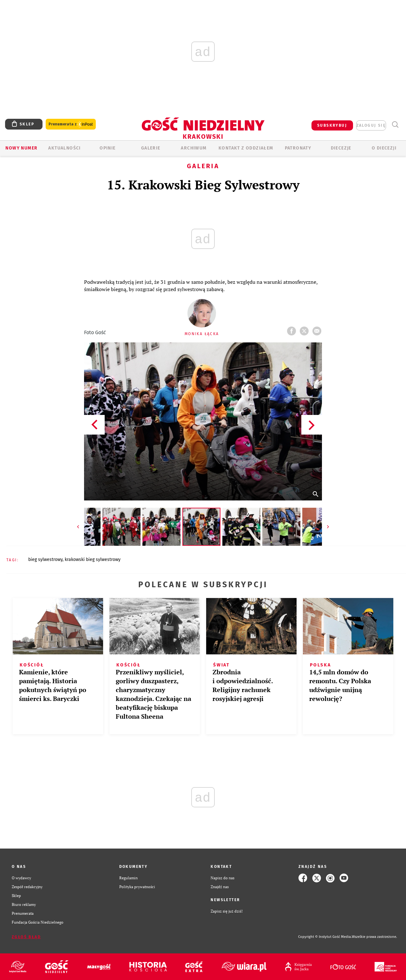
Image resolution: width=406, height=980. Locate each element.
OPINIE (108, 148)
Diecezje (341, 148)
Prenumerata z (71, 124)
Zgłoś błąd (26, 937)
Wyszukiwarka (395, 125)
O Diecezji (384, 148)
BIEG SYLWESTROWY (45, 560)
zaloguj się (371, 125)
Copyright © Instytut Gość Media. (325, 937)
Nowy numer (21, 148)
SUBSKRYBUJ (332, 125)
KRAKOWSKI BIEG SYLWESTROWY (93, 560)
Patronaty (298, 148)
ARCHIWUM (194, 148)
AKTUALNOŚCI (64, 148)
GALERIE (151, 148)
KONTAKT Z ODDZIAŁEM (246, 148)
